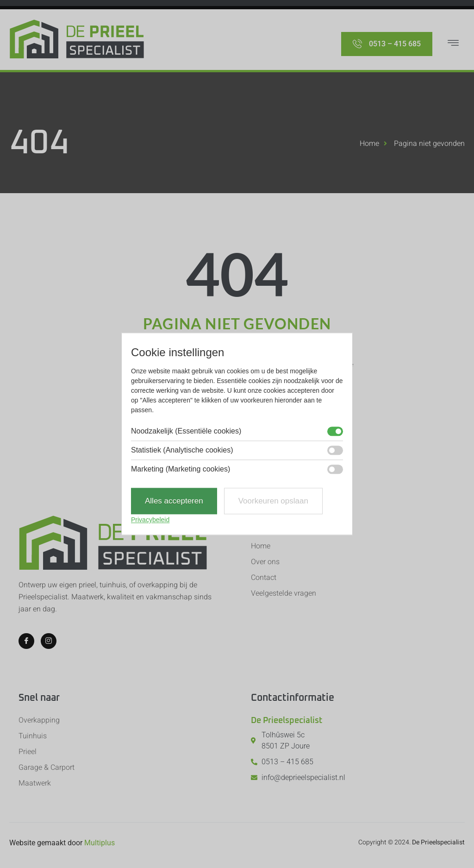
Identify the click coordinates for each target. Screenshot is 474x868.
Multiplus (100, 843)
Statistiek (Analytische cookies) (182, 450)
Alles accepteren (174, 501)
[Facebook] (26, 641)
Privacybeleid (150, 520)
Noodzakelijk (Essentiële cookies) (186, 431)
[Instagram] (49, 641)
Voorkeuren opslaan (273, 501)
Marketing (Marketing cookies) (181, 469)
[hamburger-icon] (453, 44)
